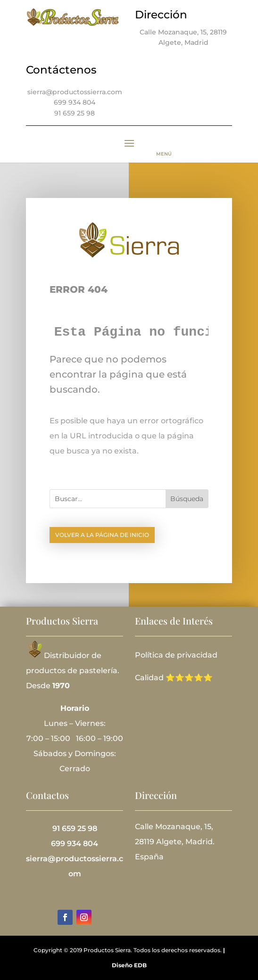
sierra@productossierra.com (75, 92)
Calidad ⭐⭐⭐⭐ (169, 678)
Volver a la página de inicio (102, 535)
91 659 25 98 (75, 113)
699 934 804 (75, 102)
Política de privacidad (176, 655)
